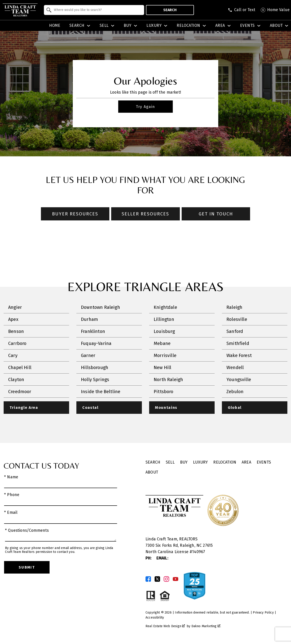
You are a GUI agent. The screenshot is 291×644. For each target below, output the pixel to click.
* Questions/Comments (27, 531)
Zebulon (235, 392)
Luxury (200, 463)
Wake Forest (239, 356)
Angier (15, 307)
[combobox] (94, 10)
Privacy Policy (263, 613)
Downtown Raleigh (100, 307)
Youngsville (239, 380)
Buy (184, 463)
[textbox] (97, 10)
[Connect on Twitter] (157, 579)
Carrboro (17, 344)
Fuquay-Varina (96, 344)
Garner (88, 356)
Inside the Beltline (101, 392)
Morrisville (165, 356)
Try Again (145, 107)
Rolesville (237, 320)
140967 (199, 552)
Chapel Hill (20, 368)
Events (264, 463)
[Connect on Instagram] (166, 579)
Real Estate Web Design (165, 627)
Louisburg (164, 332)
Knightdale (165, 307)
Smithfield (238, 344)
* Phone (12, 495)
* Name (11, 478)
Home (55, 26)
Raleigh (234, 307)
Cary (13, 356)
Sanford (235, 332)
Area (246, 463)
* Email (11, 513)
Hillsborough (95, 368)
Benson (16, 332)
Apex (13, 320)
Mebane (162, 344)
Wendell (235, 368)
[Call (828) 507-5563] (242, 10)
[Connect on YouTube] (176, 579)
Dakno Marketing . (206, 627)
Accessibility (155, 618)
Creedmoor (20, 392)
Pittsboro (164, 392)
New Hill (162, 368)
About (152, 473)
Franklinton (93, 332)
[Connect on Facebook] (148, 579)
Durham (89, 320)
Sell (170, 463)
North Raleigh (168, 380)
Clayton (16, 380)
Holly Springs (95, 380)
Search (170, 10)
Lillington (164, 320)
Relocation (225, 463)
